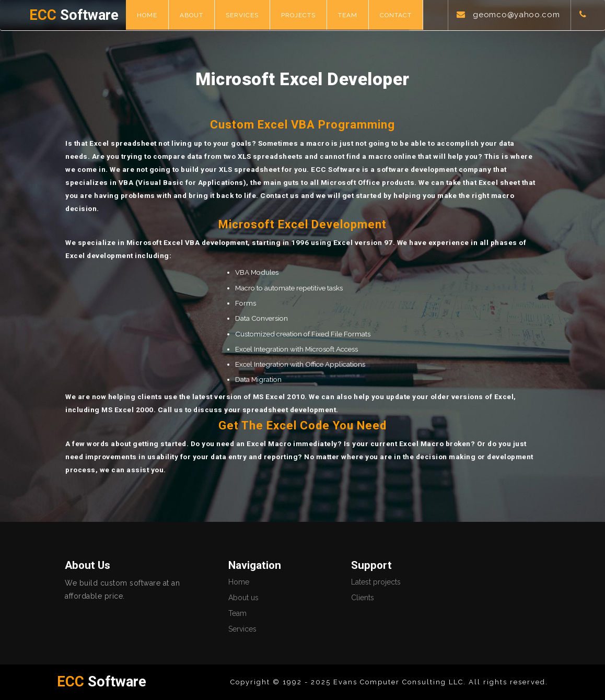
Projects (298, 15)
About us (243, 598)
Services (242, 15)
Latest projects (376, 582)
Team (348, 15)
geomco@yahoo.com (516, 15)
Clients (363, 598)
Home (147, 15)
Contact (396, 15)
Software (74, 15)
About (191, 15)
